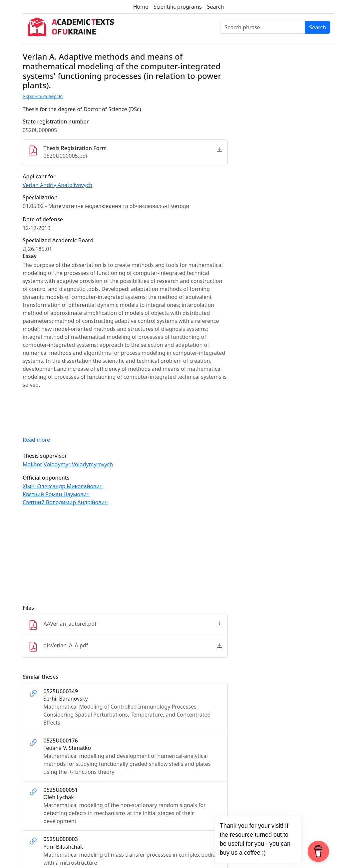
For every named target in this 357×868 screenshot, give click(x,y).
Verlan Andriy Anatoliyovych (57, 185)
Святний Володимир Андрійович (65, 502)
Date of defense (43, 219)
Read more (36, 440)
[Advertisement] (125, 558)
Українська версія (43, 96)
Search (216, 7)
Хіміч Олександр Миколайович (63, 486)
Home (141, 7)
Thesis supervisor (45, 456)
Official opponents (46, 478)
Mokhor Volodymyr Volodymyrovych (68, 464)
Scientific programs (178, 7)
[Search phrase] (263, 27)
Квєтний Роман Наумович (56, 494)
